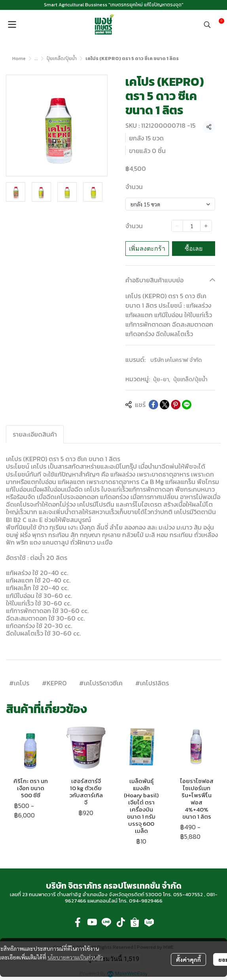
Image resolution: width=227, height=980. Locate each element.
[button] (207, 25)
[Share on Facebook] (153, 405)
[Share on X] (165, 405)
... (36, 59)
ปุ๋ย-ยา (162, 379)
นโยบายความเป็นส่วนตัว (75, 957)
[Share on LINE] (187, 405)
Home (19, 59)
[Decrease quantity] (177, 226)
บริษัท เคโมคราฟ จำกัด (176, 360)
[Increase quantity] (206, 226)
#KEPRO (54, 683)
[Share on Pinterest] (176, 405)
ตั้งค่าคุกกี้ (188, 959)
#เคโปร (19, 683)
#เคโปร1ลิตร (152, 683)
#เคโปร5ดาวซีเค (101, 683)
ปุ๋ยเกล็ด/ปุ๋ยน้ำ (62, 59)
